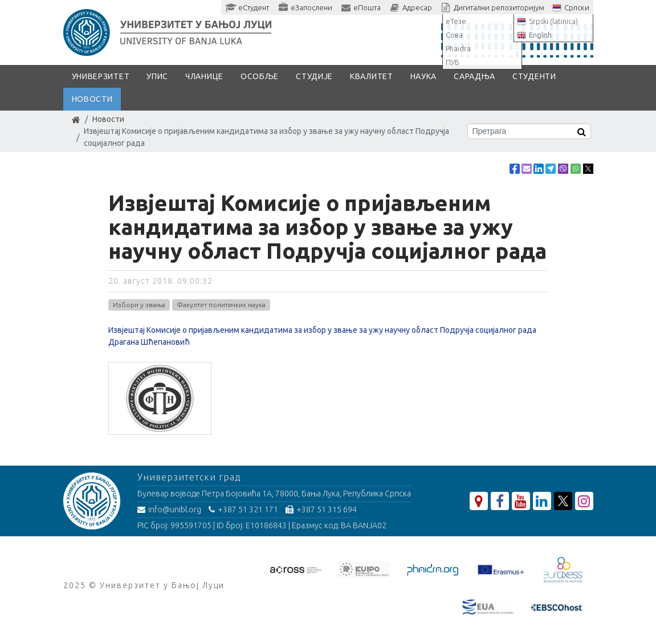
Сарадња (474, 76)
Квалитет (372, 76)
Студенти (534, 76)
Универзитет (101, 76)
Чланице (204, 76)
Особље (260, 76)
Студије (314, 76)
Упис (157, 76)
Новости (92, 99)
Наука (424, 76)
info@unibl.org (169, 510)
